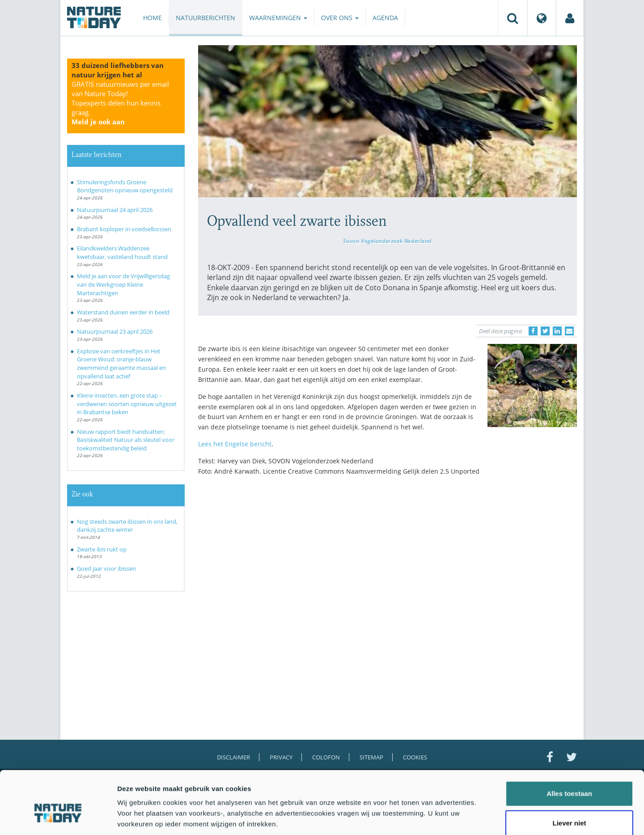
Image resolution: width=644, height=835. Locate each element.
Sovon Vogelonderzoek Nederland (387, 241)
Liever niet (569, 776)
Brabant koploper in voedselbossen (124, 229)
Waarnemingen (278, 18)
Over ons (340, 18)
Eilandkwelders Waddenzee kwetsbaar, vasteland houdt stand (122, 252)
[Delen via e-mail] (569, 331)
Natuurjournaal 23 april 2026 (115, 331)
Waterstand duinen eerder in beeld (123, 312)
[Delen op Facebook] (533, 331)
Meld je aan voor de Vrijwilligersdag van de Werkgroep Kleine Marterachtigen (123, 284)
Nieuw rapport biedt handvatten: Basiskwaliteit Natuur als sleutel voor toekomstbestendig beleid (126, 440)
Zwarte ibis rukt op (102, 549)
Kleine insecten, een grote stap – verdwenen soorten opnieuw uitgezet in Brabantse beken (127, 404)
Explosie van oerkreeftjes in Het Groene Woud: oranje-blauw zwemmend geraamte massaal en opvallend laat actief (121, 364)
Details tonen (483, 817)
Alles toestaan (569, 747)
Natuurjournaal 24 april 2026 (115, 210)
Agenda (385, 18)
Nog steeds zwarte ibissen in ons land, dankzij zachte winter (127, 526)
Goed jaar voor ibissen (106, 568)
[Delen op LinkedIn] (557, 331)
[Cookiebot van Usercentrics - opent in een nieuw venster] (58, 818)
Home (153, 18)
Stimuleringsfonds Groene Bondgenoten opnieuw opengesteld (125, 186)
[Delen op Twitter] (545, 331)
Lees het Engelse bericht (235, 444)
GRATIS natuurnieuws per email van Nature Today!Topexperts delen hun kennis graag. (120, 103)
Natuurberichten (205, 18)
